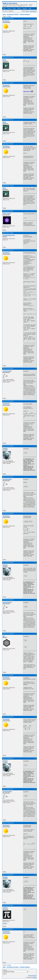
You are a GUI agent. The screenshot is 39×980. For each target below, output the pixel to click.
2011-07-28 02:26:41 (8, 789)
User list (9, 8)
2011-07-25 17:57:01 (8, 250)
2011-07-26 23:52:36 (8, 563)
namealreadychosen (9, 235)
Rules (14, 8)
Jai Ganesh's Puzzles (13, 14)
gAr (4, 636)
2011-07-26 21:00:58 (8, 446)
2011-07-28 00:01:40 (8, 717)
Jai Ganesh (6, 21)
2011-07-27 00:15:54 (8, 634)
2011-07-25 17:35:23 (8, 233)
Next (10, 16)
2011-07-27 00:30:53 (8, 675)
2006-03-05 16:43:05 (8, 19)
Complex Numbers (25, 14)
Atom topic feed (32, 976)
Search (19, 8)
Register (25, 8)
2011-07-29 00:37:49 (8, 823)
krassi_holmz (7, 214)
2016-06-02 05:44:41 (8, 905)
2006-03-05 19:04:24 (8, 211)
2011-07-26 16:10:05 (8, 401)
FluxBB (34, 977)
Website (5, 923)
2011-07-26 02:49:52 (8, 369)
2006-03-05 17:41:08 (8, 186)
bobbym (5, 449)
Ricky (4, 60)
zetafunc (5, 908)
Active (27, 11)
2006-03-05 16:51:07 (8, 57)
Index (4, 8)
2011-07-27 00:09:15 (8, 600)
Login (30, 8)
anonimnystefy (7, 371)
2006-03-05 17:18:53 (8, 83)
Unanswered (33, 11)
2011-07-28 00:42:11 (8, 758)
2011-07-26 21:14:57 (8, 477)
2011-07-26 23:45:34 (8, 514)
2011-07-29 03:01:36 (8, 875)
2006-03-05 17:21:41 (8, 120)
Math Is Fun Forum (10, 3)
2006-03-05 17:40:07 (8, 144)
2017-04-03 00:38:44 (8, 929)
